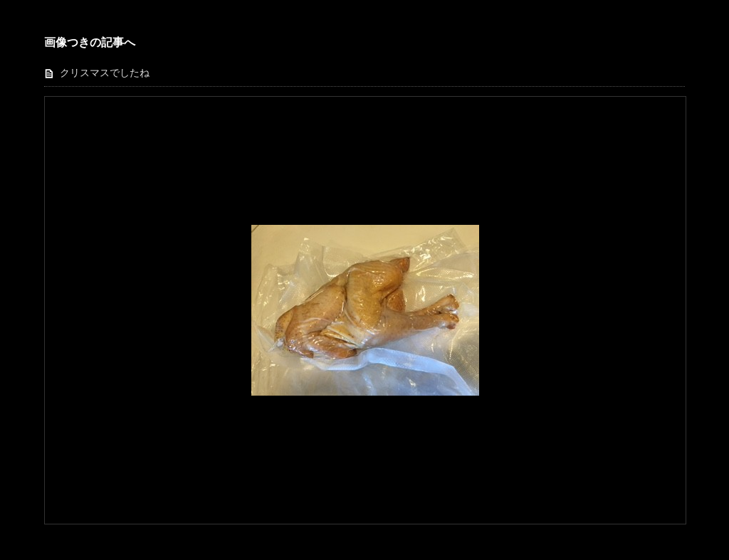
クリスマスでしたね (105, 73)
